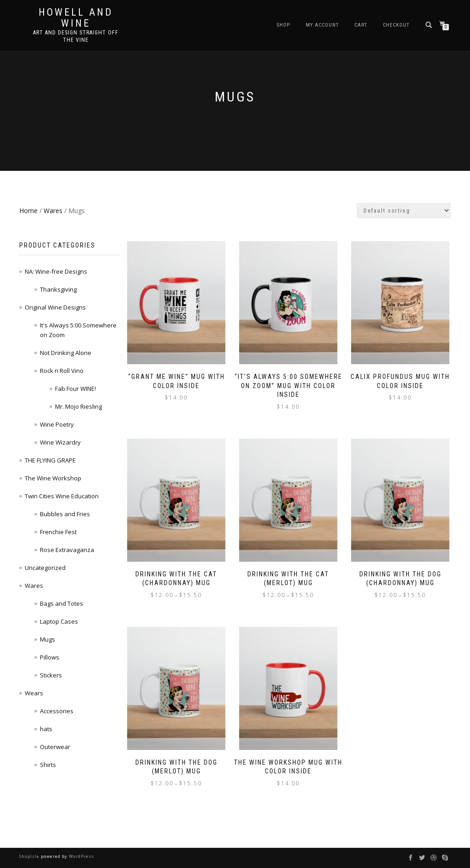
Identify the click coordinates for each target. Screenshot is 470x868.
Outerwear (55, 747)
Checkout (396, 25)
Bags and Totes (62, 603)
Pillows (50, 657)
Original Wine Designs (55, 307)
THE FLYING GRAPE (50, 460)
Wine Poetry (57, 424)
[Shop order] (404, 211)
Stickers (51, 675)
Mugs (48, 639)
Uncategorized (45, 568)
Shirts (48, 765)
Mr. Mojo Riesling (78, 406)
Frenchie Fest (58, 532)
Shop (283, 25)
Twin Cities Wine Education (62, 496)
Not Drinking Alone (66, 353)
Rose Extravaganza (67, 550)
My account (322, 25)
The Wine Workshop (53, 478)
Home (28, 211)
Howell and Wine (76, 18)
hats (46, 729)
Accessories (57, 711)
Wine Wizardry (60, 442)
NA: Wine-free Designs (56, 271)
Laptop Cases (59, 621)
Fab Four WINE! (76, 389)
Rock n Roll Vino (62, 371)
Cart (361, 25)
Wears (34, 693)
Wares (53, 211)
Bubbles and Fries (65, 514)
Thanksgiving (58, 289)
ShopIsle (30, 856)
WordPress (81, 856)
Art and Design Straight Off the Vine (76, 36)
